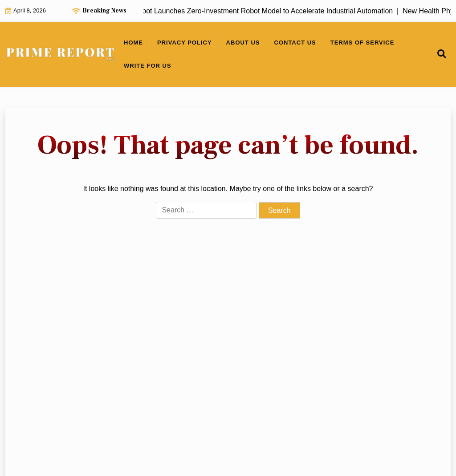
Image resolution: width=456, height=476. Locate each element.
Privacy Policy (185, 43)
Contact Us (295, 43)
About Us (243, 43)
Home (133, 43)
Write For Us (148, 66)
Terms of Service (362, 43)
